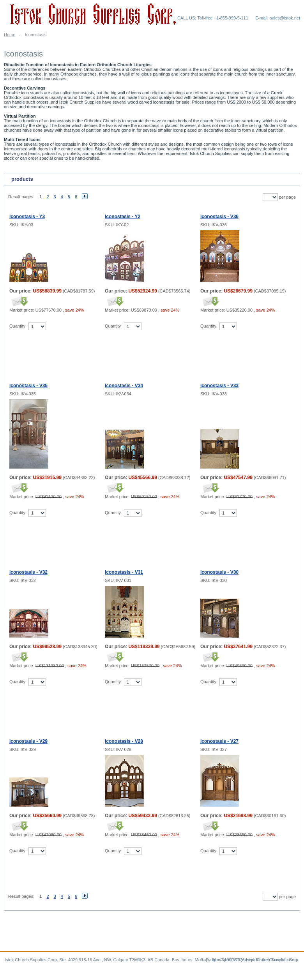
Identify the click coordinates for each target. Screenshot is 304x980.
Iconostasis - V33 (219, 386)
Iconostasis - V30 (219, 572)
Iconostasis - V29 (28, 741)
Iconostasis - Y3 (27, 217)
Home (10, 35)
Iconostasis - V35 (28, 386)
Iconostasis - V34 (124, 386)
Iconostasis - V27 (219, 741)
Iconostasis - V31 (124, 572)
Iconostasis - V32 (28, 572)
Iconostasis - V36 (219, 217)
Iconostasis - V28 (124, 741)
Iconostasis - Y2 (123, 217)
